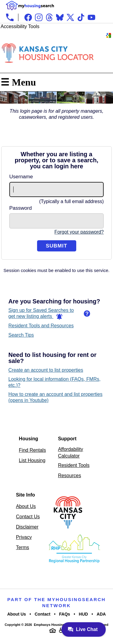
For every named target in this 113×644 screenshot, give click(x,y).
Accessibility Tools (20, 26)
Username (21, 177)
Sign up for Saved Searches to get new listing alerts (41, 314)
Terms (23, 547)
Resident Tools (74, 465)
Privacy (24, 537)
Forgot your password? (79, 232)
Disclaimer (27, 527)
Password (21, 208)
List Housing (32, 460)
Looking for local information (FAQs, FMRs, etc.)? (55, 382)
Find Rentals (33, 450)
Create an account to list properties (46, 370)
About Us (26, 506)
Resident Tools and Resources (41, 326)
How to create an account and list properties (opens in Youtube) (55, 397)
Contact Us (28, 517)
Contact (42, 614)
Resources (69, 476)
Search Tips (21, 335)
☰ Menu (18, 82)
